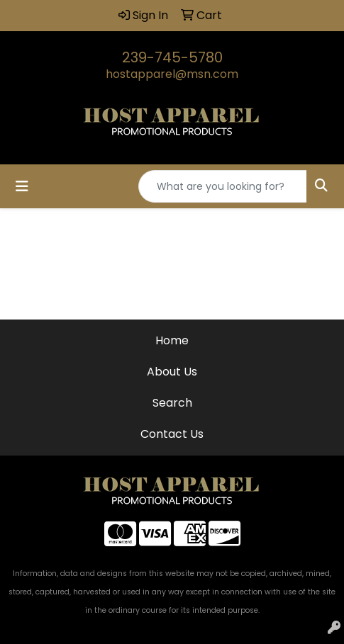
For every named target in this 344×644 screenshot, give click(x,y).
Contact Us (172, 434)
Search (172, 403)
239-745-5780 (172, 57)
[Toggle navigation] (22, 186)
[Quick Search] (223, 186)
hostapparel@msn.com (172, 74)
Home (172, 340)
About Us (172, 372)
